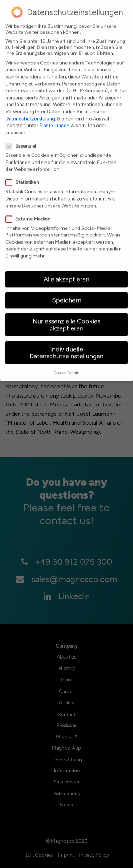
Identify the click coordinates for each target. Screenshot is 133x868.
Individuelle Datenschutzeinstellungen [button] (66, 342)
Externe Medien (30, 208)
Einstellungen (54, 114)
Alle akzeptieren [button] (66, 268)
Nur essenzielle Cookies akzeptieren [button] (66, 314)
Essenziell (24, 135)
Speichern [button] (67, 289)
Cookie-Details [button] (66, 362)
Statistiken (24, 171)
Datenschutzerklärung (30, 107)
